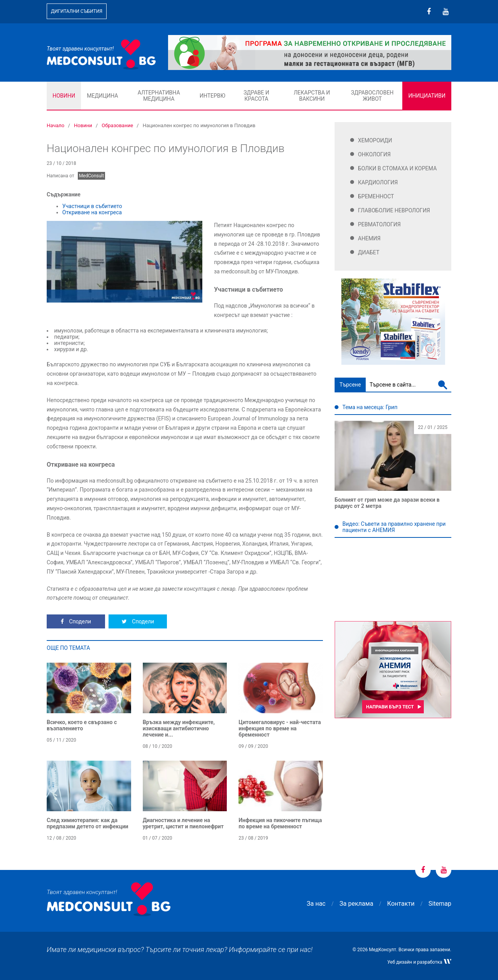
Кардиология (378, 182)
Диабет (369, 252)
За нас (316, 904)
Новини (64, 96)
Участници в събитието (92, 206)
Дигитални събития (77, 11)
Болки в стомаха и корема (397, 168)
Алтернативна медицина (159, 96)
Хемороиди (375, 140)
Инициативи (427, 96)
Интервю (212, 96)
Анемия (369, 238)
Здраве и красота (256, 96)
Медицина (102, 96)
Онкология (374, 154)
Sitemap (440, 904)
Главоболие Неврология (394, 210)
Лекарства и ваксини (312, 96)
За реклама (357, 904)
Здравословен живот (372, 96)
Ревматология (379, 224)
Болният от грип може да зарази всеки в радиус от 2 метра (387, 503)
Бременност (376, 196)
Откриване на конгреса (92, 212)
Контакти (401, 904)
